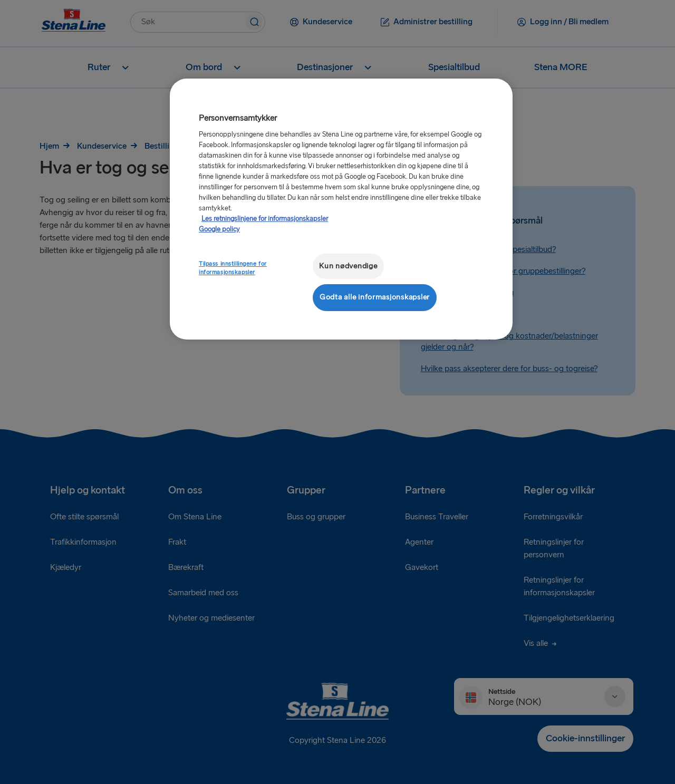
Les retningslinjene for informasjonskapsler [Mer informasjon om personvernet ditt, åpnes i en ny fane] (265, 219)
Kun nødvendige (348, 266)
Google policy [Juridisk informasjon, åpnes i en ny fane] (219, 229)
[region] (341, 209)
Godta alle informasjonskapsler (375, 297)
